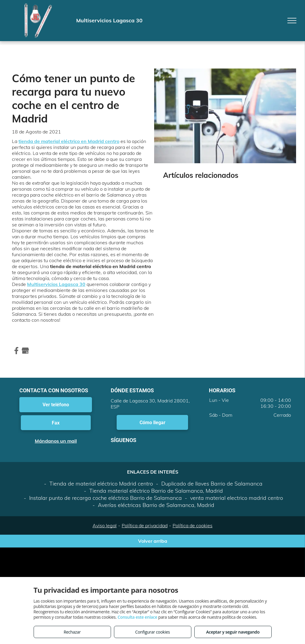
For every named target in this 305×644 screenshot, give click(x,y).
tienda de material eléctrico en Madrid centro (69, 141)
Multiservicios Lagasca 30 (56, 284)
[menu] (292, 21)
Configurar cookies (152, 632)
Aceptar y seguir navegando (233, 632)
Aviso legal (105, 525)
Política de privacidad (145, 525)
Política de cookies (193, 525)
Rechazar (72, 632)
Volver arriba (153, 541)
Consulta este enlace (137, 617)
